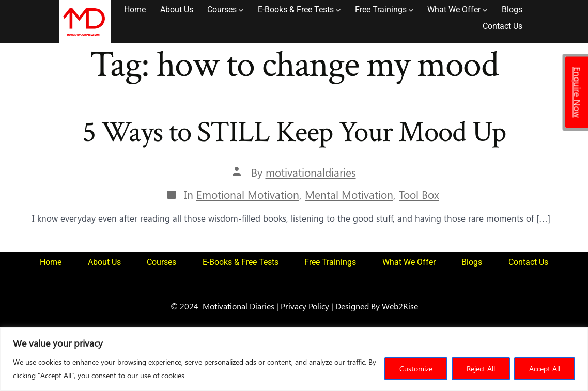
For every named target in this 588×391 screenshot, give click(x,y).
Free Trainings (384, 10)
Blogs (512, 10)
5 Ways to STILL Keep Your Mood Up (294, 132)
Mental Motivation (349, 194)
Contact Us (502, 26)
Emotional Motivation (248, 194)
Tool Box (419, 194)
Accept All (545, 369)
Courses (225, 10)
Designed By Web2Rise (377, 306)
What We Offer (457, 10)
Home (135, 10)
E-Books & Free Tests (299, 10)
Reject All (481, 369)
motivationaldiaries (311, 172)
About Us (177, 10)
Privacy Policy (305, 306)
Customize (416, 369)
